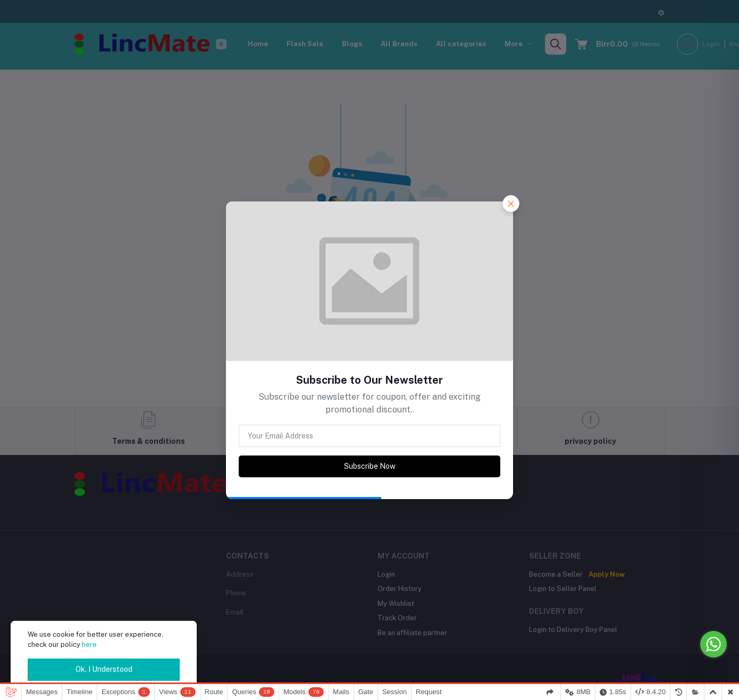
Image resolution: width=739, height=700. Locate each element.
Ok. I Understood (104, 669)
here (89, 644)
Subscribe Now (370, 466)
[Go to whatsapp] (713, 644)
